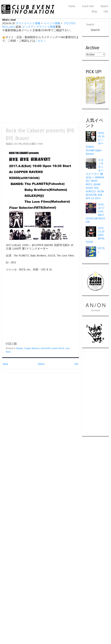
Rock (8, 352)
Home (72, 6)
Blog (94, 11)
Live (67, 348)
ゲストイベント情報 (28, 23)
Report (104, 6)
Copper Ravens (32, 348)
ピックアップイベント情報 (39, 27)
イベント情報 (52, 23)
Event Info (88, 6)
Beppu (20, 348)
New (5, 364)
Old (76, 364)
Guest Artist (58, 348)
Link (106, 11)
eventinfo (46, 348)
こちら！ (41, 41)
